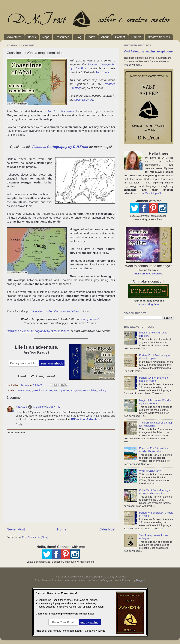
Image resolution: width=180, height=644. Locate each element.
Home (62, 529)
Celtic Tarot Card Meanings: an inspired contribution (155, 492)
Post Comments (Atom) (35, 537)
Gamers (136, 37)
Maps (46, 37)
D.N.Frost (21, 407)
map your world (90, 319)
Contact (120, 37)
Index (91, 37)
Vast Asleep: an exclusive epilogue (148, 51)
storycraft (76, 390)
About (105, 37)
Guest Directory (84, 100)
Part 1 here (102, 72)
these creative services (148, 274)
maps (57, 390)
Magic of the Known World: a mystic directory (155, 402)
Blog (79, 37)
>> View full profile (152, 193)
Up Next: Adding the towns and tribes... (57, 311)
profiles (65, 390)
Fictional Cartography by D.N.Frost (60, 147)
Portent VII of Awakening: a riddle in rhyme (154, 357)
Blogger (140, 580)
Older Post (107, 529)
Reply (19, 424)
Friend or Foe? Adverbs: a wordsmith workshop (154, 450)
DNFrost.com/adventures (86, 419)
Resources (62, 37)
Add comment (16, 432)
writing (102, 390)
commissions (23, 390)
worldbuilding (90, 390)
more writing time (148, 304)
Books (32, 37)
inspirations (46, 390)
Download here (38, 331)
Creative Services (159, 37)
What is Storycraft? (150, 471)
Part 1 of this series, (61, 111)
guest (35, 390)
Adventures (14, 37)
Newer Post (16, 529)
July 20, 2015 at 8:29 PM (47, 407)
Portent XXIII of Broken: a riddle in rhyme (153, 379)
